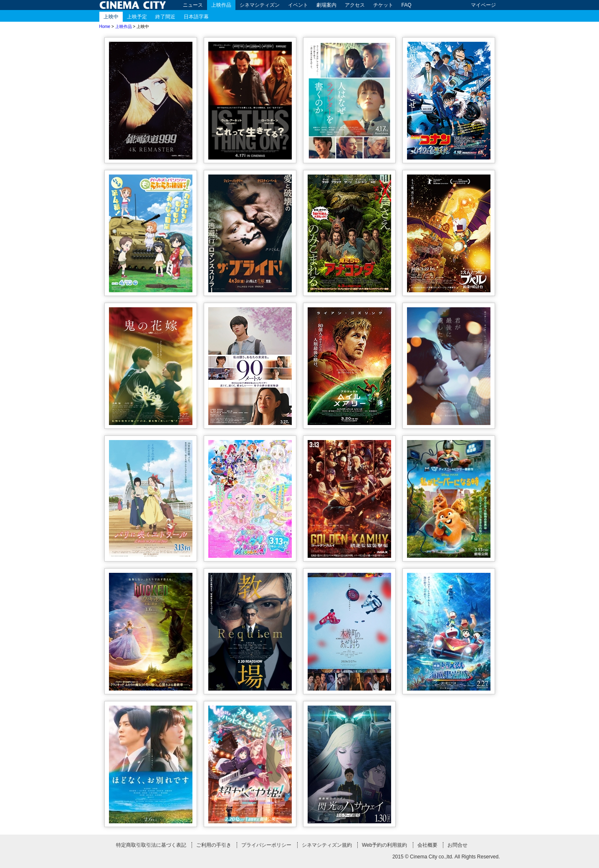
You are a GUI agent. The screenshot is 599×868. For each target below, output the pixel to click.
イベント (298, 5)
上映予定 (137, 17)
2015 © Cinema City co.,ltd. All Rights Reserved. (446, 857)
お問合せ (457, 845)
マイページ (483, 5)
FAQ (407, 5)
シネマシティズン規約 (327, 845)
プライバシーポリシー (266, 845)
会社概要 (427, 845)
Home (105, 27)
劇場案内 (326, 5)
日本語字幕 (196, 17)
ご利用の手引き (214, 845)
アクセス (355, 5)
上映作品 (221, 5)
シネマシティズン (260, 5)
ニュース (193, 5)
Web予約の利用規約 (384, 845)
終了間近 (165, 17)
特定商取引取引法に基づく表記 (151, 845)
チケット (383, 5)
